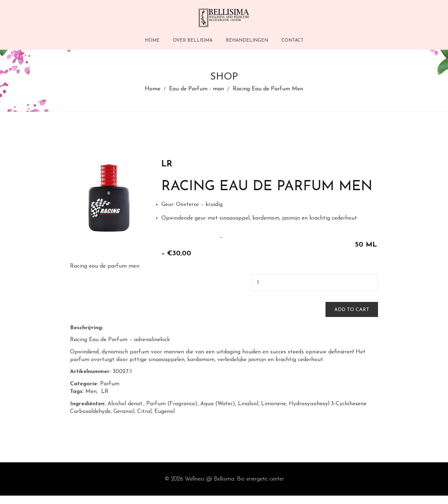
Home (153, 94)
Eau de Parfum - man (197, 94)
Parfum (110, 392)
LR (106, 400)
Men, (92, 400)
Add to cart (352, 318)
